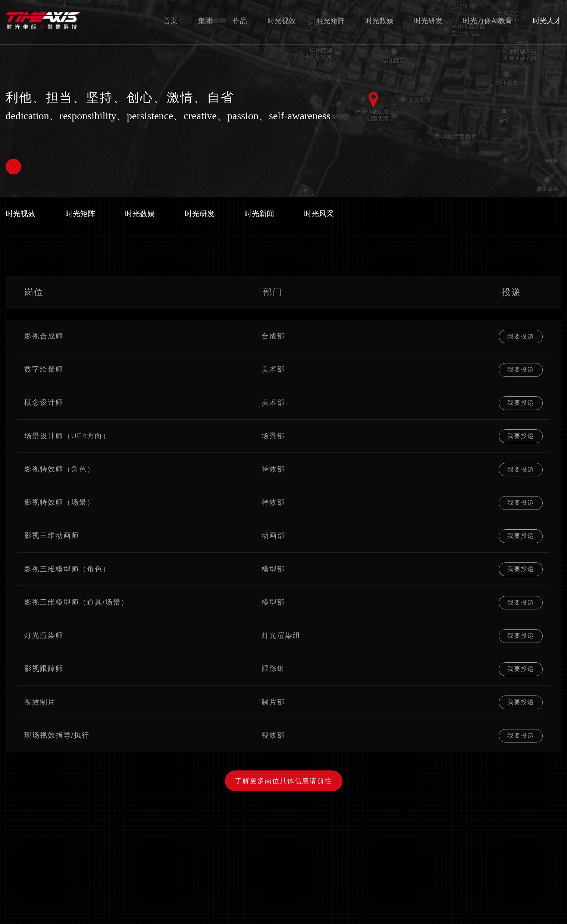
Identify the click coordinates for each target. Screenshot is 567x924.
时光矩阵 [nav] (331, 21)
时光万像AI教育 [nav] (488, 21)
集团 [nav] (205, 21)
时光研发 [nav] (428, 21)
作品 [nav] (240, 21)
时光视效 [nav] (282, 21)
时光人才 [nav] (547, 21)
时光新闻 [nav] (259, 214)
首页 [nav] (170, 21)
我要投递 (521, 336)
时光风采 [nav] (319, 214)
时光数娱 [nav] (379, 21)
